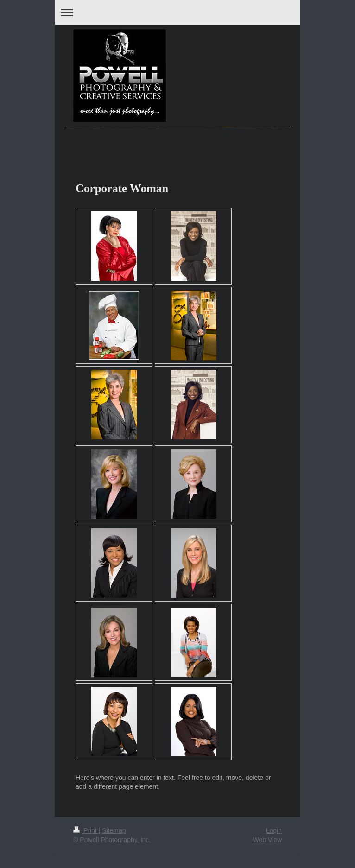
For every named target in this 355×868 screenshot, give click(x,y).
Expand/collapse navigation (177, 12)
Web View (267, 840)
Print (86, 830)
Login (274, 830)
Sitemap (114, 830)
